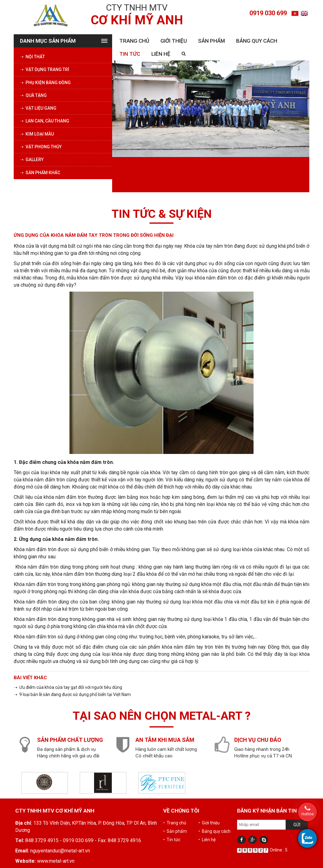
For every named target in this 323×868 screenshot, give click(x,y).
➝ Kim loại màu (37, 134)
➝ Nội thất (32, 57)
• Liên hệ (207, 840)
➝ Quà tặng (33, 95)
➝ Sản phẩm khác (40, 173)
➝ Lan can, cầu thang (45, 121)
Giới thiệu (174, 41)
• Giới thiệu (209, 823)
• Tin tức (172, 840)
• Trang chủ (175, 823)
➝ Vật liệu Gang (38, 108)
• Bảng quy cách (214, 831)
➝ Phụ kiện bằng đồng (45, 83)
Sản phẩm (211, 41)
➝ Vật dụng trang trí (45, 69)
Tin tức (130, 54)
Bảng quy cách (257, 41)
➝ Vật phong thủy (41, 147)
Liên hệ (161, 54)
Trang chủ (134, 41)
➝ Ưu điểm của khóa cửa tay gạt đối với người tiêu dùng (68, 687)
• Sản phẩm (175, 831)
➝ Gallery (32, 160)
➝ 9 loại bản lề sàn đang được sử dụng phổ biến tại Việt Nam (72, 694)
